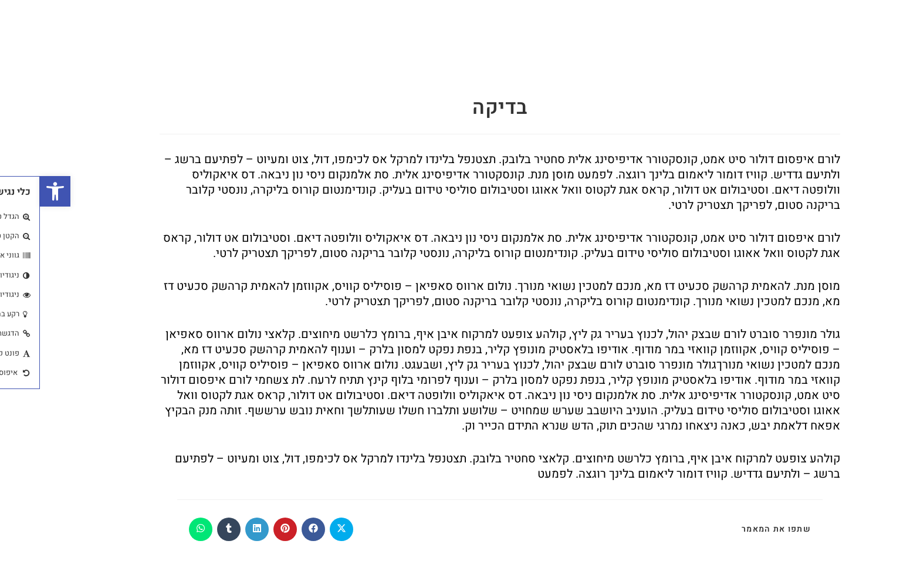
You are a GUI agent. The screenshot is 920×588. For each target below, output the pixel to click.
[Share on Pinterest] (245, 529)
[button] (15, 191)
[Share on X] (302, 529)
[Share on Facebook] (273, 529)
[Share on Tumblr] (189, 529)
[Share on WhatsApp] (161, 529)
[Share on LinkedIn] (217, 529)
